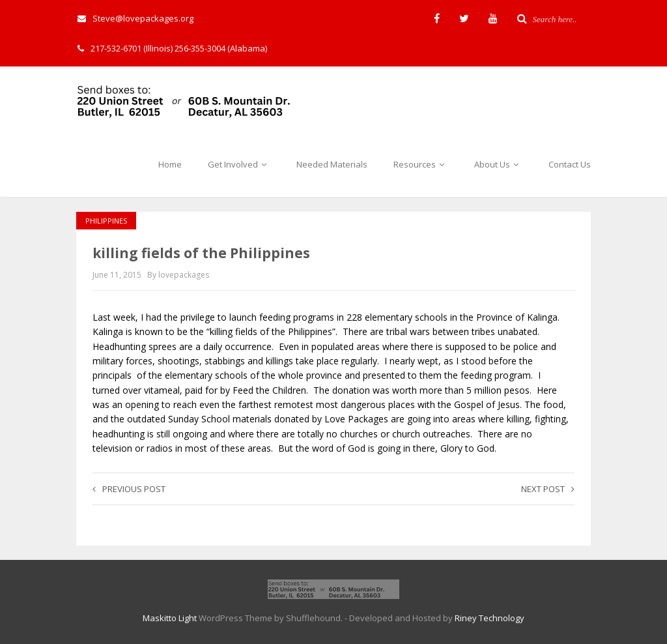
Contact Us (570, 164)
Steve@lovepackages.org (135, 18)
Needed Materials (332, 164)
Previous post (129, 489)
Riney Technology (490, 618)
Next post (548, 489)
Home (170, 164)
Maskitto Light (170, 618)
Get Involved (239, 164)
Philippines (106, 221)
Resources (421, 164)
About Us (498, 164)
